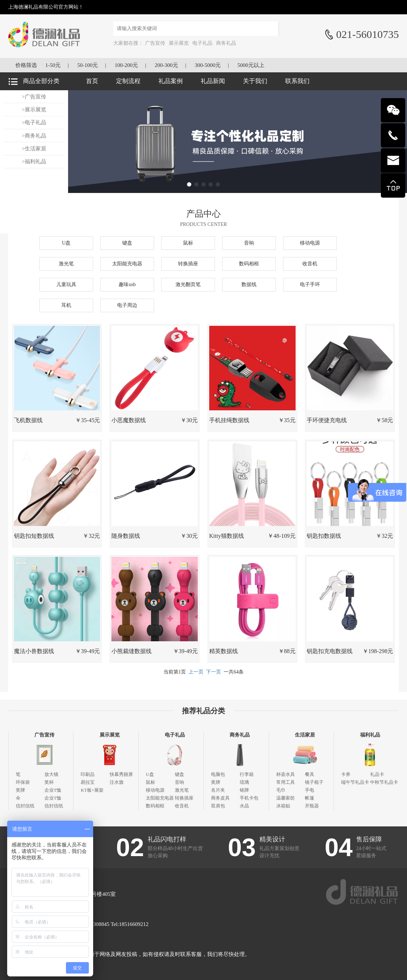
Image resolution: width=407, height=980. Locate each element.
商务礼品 (226, 43)
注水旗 (117, 782)
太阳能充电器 (127, 264)
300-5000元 (208, 65)
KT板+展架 (92, 790)
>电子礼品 (34, 122)
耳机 (66, 305)
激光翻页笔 (188, 284)
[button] (189, 184)
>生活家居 (34, 149)
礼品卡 (377, 774)
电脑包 (218, 774)
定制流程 (128, 81)
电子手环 (310, 284)
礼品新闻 (213, 81)
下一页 (214, 672)
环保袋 (23, 782)
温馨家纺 (286, 798)
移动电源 (310, 243)
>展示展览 (34, 110)
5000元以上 (251, 65)
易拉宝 (88, 782)
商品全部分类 (41, 81)
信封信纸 (25, 806)
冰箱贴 (283, 806)
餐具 (310, 774)
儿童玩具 (66, 284)
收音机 (310, 264)
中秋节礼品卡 (384, 782)
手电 (310, 790)
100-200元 (126, 65)
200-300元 (166, 65)
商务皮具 (220, 798)
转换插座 (188, 264)
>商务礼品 (34, 136)
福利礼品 (370, 735)
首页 (92, 81)
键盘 (127, 243)
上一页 (196, 672)
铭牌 (244, 790)
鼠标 (188, 243)
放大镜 (51, 774)
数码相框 (249, 264)
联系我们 (297, 81)
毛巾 (281, 790)
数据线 (249, 284)
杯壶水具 (286, 774)
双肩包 (218, 806)
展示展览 (179, 43)
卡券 (346, 774)
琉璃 (244, 782)
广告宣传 (155, 43)
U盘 (66, 243)
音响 (249, 243)
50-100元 (88, 65)
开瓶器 (312, 806)
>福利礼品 (34, 161)
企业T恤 (53, 790)
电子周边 (127, 305)
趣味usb (127, 284)
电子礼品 (202, 43)
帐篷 (310, 798)
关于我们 (255, 81)
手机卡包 (249, 798)
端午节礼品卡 (355, 782)
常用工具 (286, 782)
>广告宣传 (34, 97)
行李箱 (247, 774)
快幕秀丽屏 (121, 774)
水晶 (244, 806)
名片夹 (218, 790)
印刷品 (88, 774)
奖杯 (49, 782)
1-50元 (53, 65)
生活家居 (305, 735)
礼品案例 (171, 81)
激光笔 (66, 264)
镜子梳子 (314, 782)
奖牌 (20, 790)
